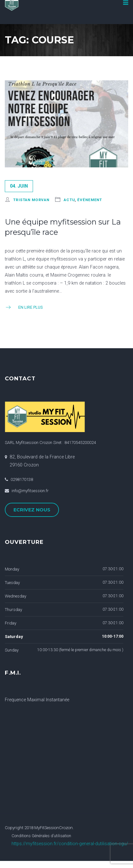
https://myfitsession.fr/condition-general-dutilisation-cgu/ (70, 844)
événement (90, 200)
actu (69, 200)
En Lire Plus (24, 307)
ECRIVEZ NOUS (32, 510)
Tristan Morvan (31, 200)
